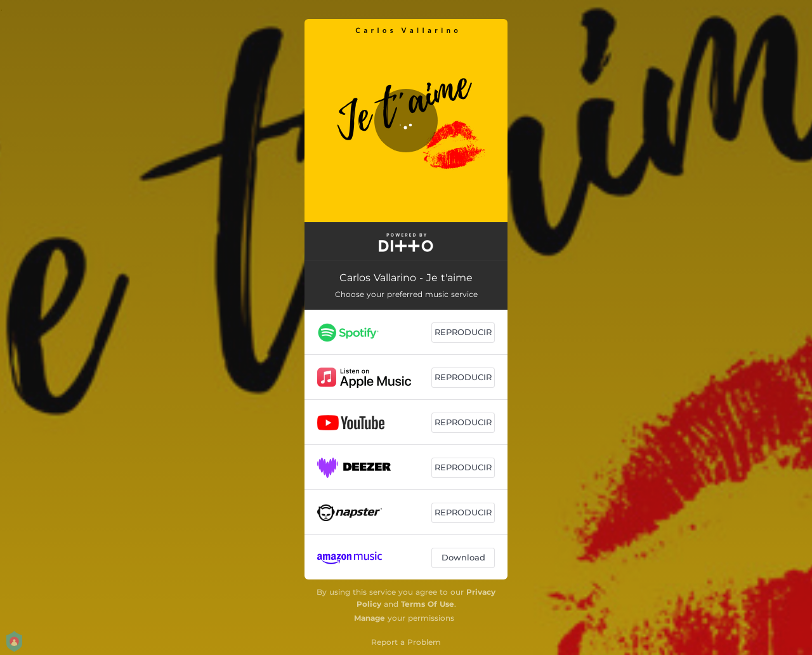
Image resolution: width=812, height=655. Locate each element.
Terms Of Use (428, 604)
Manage (370, 618)
